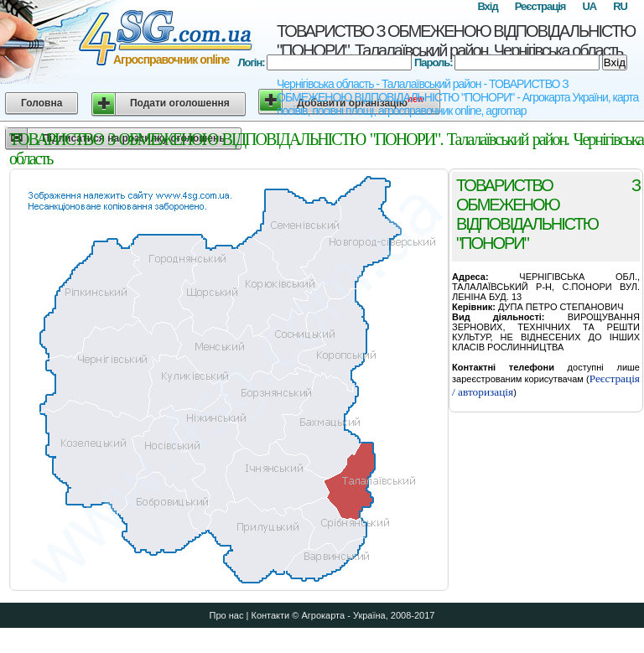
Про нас (227, 615)
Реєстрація (540, 6)
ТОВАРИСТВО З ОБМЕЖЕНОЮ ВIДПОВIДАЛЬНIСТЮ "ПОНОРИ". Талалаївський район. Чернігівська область (456, 41)
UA (589, 6)
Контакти (270, 615)
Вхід (487, 6)
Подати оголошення (180, 103)
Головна (42, 103)
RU (620, 6)
